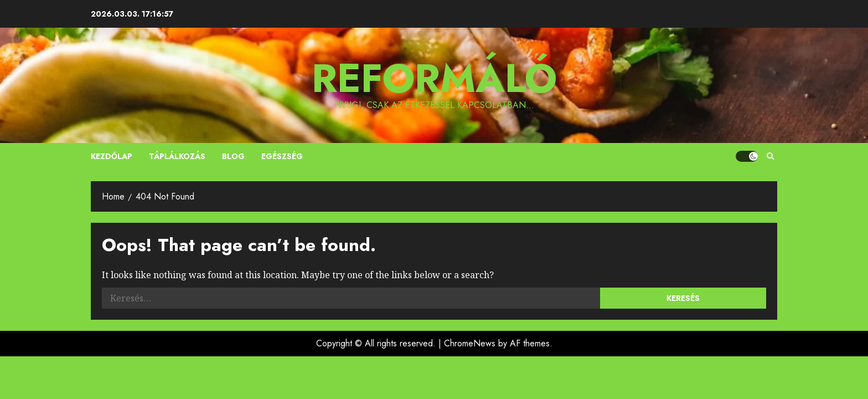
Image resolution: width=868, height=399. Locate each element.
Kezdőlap (112, 156)
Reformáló (434, 78)
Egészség (282, 156)
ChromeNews (470, 343)
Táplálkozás (177, 156)
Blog (233, 156)
